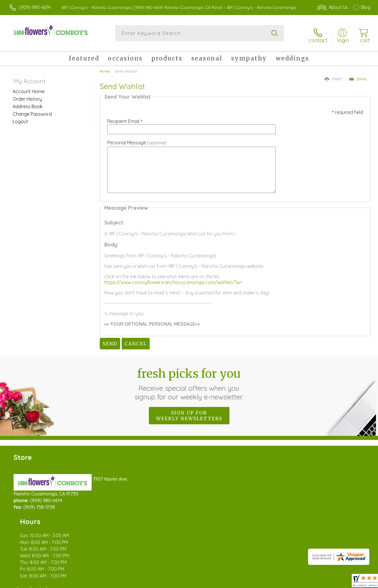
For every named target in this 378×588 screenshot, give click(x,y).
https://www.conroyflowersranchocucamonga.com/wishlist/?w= (173, 279)
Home (105, 68)
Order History (27, 96)
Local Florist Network (318, 582)
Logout (20, 118)
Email (358, 76)
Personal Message (137, 139)
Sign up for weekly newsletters (189, 412)
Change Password (32, 111)
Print (334, 76)
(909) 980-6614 (35, 7)
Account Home (29, 88)
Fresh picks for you (189, 381)
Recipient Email (125, 118)
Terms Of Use (243, 582)
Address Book (28, 103)
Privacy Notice (277, 582)
